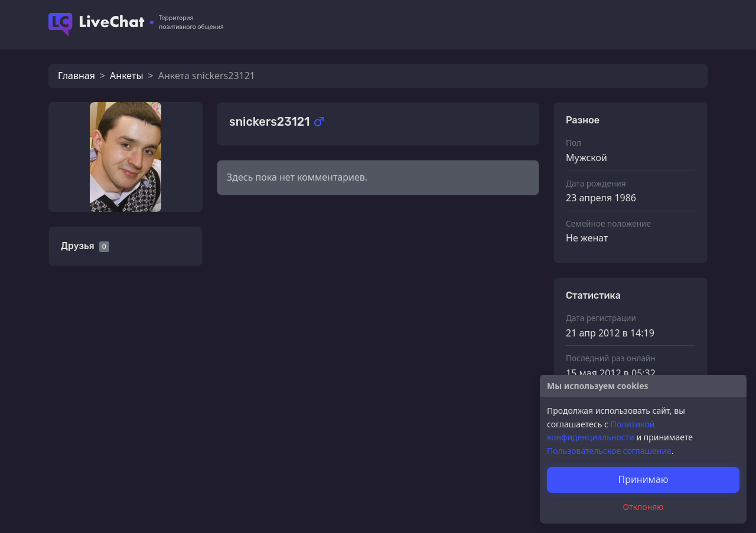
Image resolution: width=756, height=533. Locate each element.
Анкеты (126, 76)
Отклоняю (643, 507)
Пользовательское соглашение (609, 451)
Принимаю (643, 479)
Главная (76, 76)
